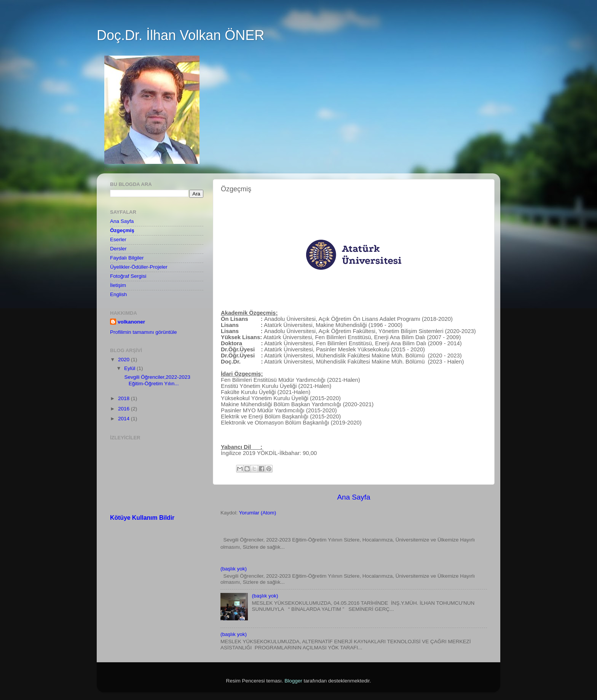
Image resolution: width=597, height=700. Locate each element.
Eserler (118, 239)
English (118, 294)
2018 (125, 398)
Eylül (130, 368)
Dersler (118, 249)
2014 (125, 419)
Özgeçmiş (122, 230)
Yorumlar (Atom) (258, 513)
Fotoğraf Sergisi (128, 276)
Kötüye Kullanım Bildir (142, 518)
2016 (125, 409)
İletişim (118, 285)
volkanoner (131, 322)
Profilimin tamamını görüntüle (144, 332)
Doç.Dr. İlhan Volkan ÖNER (180, 35)
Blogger (293, 681)
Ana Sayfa (354, 497)
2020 (125, 360)
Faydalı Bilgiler (127, 258)
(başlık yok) (234, 569)
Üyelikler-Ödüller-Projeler (139, 267)
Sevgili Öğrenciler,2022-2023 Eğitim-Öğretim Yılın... (157, 380)
